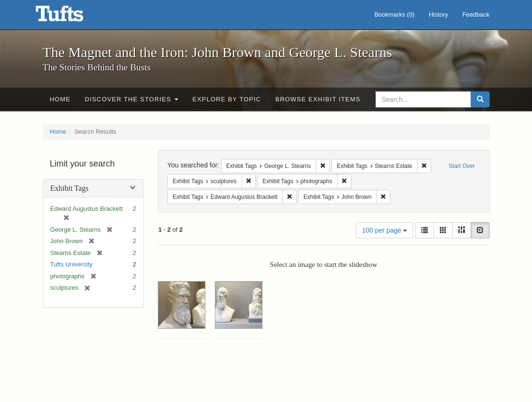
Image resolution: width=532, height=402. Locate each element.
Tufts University (72, 264)
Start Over (462, 166)
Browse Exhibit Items (318, 99)
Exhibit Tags (70, 188)
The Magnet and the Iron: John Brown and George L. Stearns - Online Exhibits (71, 17)
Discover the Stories (131, 99)
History (438, 15)
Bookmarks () (394, 15)
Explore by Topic (227, 99)
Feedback (476, 15)
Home (60, 99)
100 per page (384, 230)
